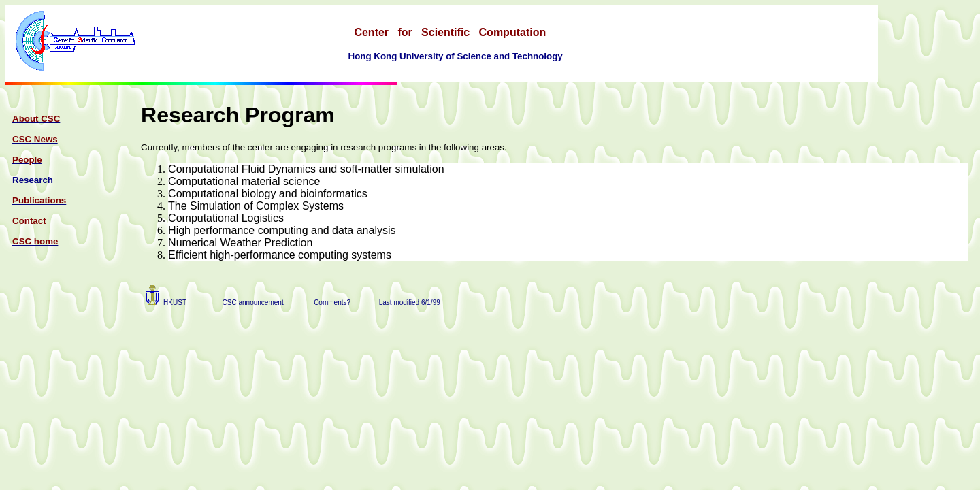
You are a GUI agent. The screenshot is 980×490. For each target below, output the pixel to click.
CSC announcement (253, 303)
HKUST (176, 303)
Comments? (332, 303)
